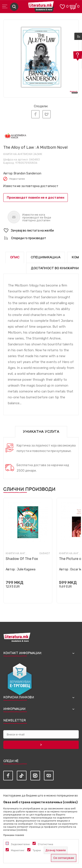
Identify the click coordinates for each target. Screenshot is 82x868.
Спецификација (46, 257)
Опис (15, 257)
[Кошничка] (73, 6)
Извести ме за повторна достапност (31, 186)
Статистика (45, 844)
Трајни (37, 850)
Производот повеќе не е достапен (36, 198)
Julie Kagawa (26, 569)
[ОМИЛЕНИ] (62, 6)
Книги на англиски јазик (23, 154)
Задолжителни (20, 844)
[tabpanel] (41, 57)
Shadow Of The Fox (22, 559)
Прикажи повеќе (14, 835)
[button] (41, 231)
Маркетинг (18, 850)
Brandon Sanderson (28, 173)
